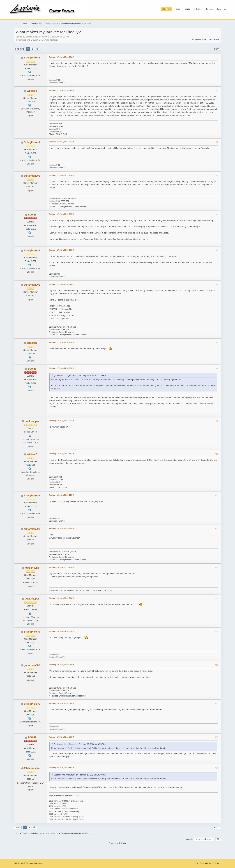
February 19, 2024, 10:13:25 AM (62, 567)
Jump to (190, 839)
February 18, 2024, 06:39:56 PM (61, 528)
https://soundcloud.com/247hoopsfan (64, 796)
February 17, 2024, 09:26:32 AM (62, 57)
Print (217, 49)
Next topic (214, 39)
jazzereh (32, 343)
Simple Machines (35, 863)
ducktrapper (32, 421)
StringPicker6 (32, 58)
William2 (32, 91)
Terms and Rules (206, 863)
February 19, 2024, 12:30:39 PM (61, 631)
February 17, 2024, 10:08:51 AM (62, 90)
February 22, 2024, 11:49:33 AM (62, 768)
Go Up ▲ (217, 863)
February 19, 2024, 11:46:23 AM (62, 598)
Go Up (18, 827)
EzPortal (123, 843)
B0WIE (32, 215)
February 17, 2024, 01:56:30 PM (61, 250)
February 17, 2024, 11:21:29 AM (62, 175)
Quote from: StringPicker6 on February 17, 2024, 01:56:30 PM (80, 376)
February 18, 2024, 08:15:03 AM (62, 421)
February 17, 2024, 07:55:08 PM (61, 368)
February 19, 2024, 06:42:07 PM (61, 703)
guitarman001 (32, 176)
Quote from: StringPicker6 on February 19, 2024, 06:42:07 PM (80, 744)
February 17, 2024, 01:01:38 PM (61, 214)
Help (197, 863)
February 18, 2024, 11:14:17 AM (62, 454)
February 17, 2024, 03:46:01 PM (61, 284)
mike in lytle (32, 568)
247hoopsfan (32, 768)
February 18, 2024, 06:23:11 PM (61, 495)
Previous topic (200, 39)
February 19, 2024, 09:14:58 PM (61, 737)
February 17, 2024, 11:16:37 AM (62, 142)
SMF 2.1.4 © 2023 (21, 863)
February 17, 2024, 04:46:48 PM (61, 342)
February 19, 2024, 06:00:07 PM (61, 665)
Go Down (19, 49)
